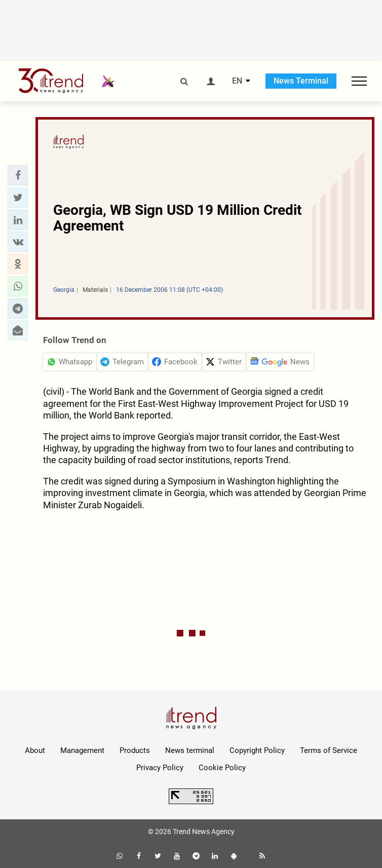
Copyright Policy (257, 750)
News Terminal (301, 81)
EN (237, 81)
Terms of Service (329, 750)
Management (82, 750)
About (35, 750)
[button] (18, 175)
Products (135, 750)
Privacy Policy (160, 768)
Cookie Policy (222, 768)
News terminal (190, 750)
